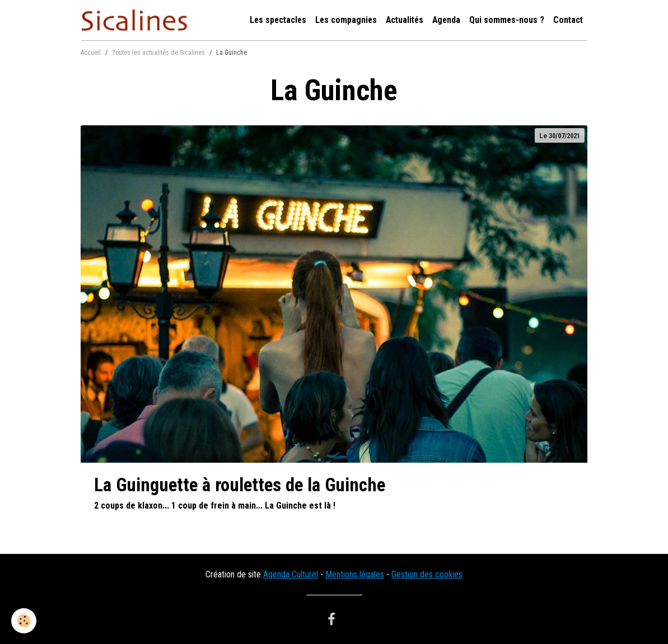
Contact (568, 20)
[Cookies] (24, 621)
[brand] (136, 20)
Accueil (91, 53)
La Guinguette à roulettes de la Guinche (240, 485)
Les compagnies (346, 20)
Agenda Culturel (291, 574)
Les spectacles (278, 20)
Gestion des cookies (427, 574)
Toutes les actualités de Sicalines (158, 53)
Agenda (446, 20)
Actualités (405, 20)
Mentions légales (355, 574)
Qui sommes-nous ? (507, 20)
